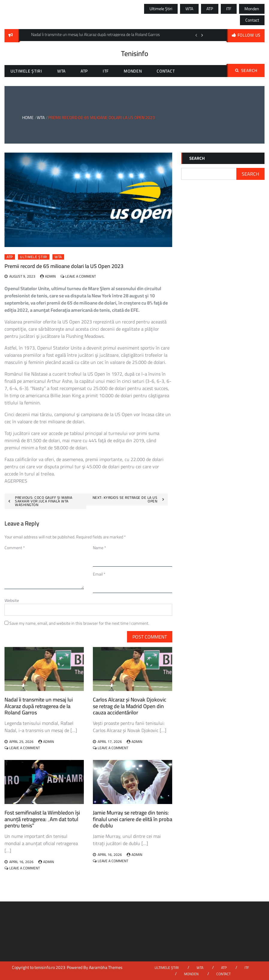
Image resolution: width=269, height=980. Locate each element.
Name (99, 548)
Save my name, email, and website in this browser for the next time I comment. (79, 623)
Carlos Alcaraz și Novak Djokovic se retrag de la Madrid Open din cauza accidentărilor (130, 706)
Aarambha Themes (106, 967)
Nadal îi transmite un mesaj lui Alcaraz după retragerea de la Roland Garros (39, 706)
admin (50, 276)
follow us (249, 35)
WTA (189, 9)
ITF (229, 9)
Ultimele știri (161, 9)
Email (99, 574)
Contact (252, 20)
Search (246, 70)
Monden (252, 9)
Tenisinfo (135, 54)
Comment (15, 548)
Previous (196, 35)
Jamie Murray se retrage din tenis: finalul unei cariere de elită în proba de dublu (133, 819)
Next (202, 35)
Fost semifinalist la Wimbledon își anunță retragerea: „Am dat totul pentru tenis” (42, 819)
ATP (210, 9)
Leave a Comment (81, 276)
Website (12, 600)
